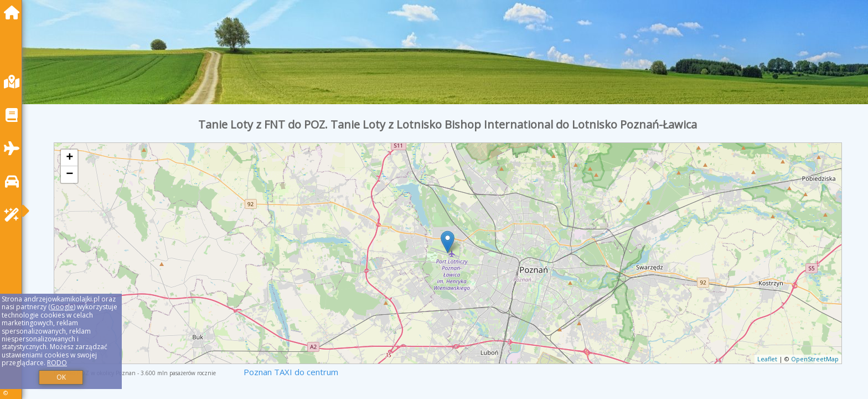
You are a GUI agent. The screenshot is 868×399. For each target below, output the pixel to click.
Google (62, 307)
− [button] (69, 175)
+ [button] (69, 158)
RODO (57, 363)
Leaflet (767, 359)
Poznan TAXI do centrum (291, 372)
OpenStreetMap (815, 359)
